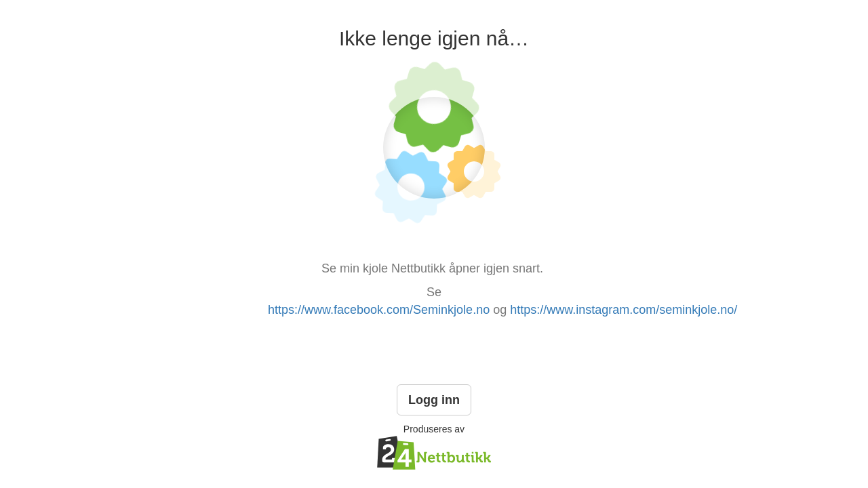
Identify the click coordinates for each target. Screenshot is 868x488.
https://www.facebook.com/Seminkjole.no (379, 310)
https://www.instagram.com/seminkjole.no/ (624, 310)
